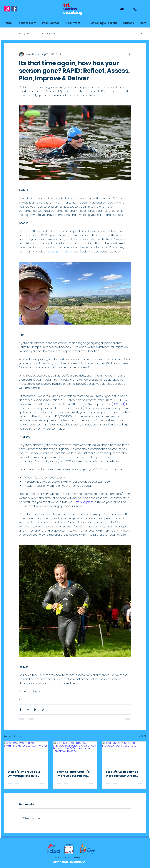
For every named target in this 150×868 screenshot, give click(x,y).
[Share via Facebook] (20, 710)
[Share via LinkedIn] (35, 710)
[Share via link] (43, 710)
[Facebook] (14, 9)
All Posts (8, 34)
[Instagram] (7, 9)
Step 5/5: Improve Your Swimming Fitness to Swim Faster (24, 774)
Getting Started (25, 34)
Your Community (47, 34)
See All (143, 736)
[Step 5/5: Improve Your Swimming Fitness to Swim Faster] (26, 754)
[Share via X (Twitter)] (28, 710)
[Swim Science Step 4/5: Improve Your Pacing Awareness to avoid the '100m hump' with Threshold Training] (75, 754)
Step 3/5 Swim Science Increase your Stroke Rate (122, 774)
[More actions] (129, 54)
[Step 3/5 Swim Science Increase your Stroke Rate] (124, 754)
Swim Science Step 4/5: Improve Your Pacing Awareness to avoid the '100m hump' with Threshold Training (74, 774)
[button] (129, 23)
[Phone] (135, 9)
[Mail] (122, 9)
